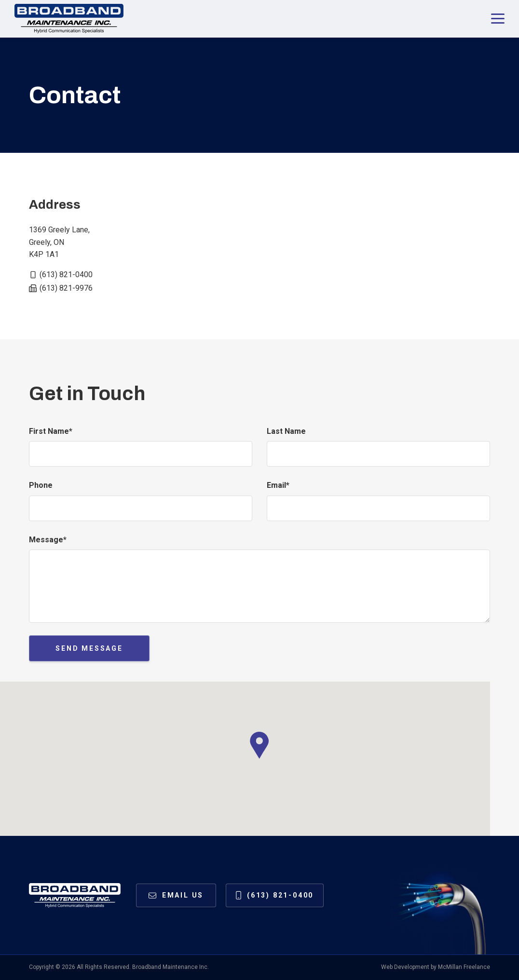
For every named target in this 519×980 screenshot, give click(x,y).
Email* (278, 485)
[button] (259, 745)
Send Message (89, 648)
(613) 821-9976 (66, 288)
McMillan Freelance (464, 967)
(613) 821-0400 (66, 275)
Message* (48, 540)
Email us (183, 895)
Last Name (286, 431)
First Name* (51, 431)
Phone (41, 485)
